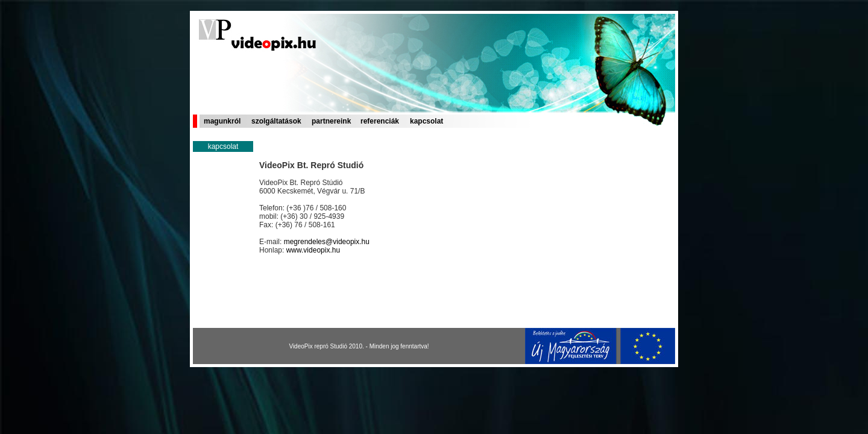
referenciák (380, 121)
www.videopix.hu (313, 250)
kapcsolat (426, 121)
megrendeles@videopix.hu (327, 242)
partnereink (331, 121)
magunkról (222, 121)
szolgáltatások (276, 121)
